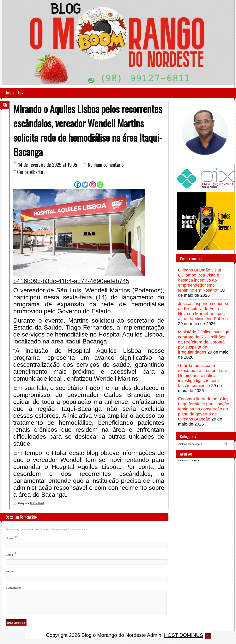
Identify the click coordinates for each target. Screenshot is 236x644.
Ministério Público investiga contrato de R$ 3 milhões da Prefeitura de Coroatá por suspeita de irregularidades (204, 342)
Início (10, 92)
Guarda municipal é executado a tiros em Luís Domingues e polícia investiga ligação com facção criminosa (203, 376)
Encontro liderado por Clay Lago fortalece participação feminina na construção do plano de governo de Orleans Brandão (204, 409)
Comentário (13, 588)
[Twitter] (85, 185)
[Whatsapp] (100, 185)
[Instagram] (93, 185)
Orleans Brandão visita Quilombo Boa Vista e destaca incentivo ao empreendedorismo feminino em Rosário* (200, 280)
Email (9, 555)
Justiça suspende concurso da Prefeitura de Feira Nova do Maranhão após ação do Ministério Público (204, 311)
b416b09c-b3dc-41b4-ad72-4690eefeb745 (71, 281)
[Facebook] (78, 185)
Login (22, 92)
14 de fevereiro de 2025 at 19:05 (48, 165)
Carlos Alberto (30, 172)
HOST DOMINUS (184, 640)
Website (11, 571)
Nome (10, 538)
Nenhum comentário (106, 165)
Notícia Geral (37, 503)
